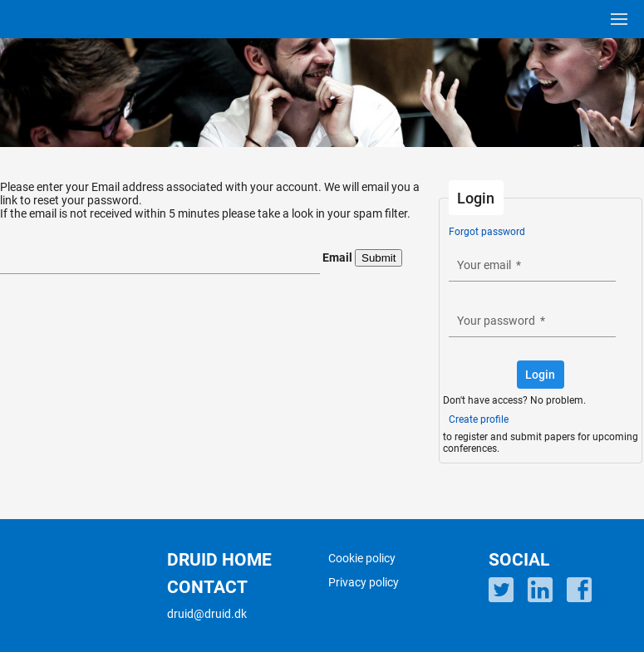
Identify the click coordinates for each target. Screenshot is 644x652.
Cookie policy (362, 558)
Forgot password (487, 232)
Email (337, 257)
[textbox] (160, 260)
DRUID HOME (219, 560)
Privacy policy (364, 582)
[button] (541, 375)
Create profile (479, 419)
